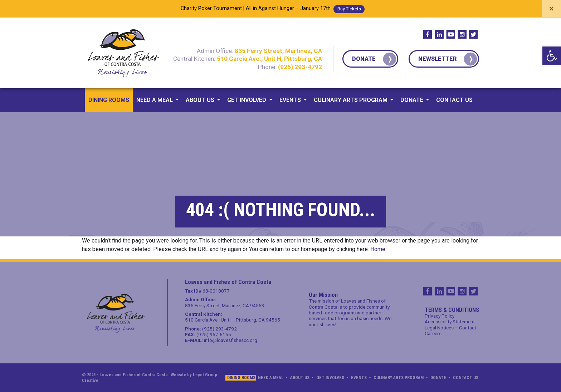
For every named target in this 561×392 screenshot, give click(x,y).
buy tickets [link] (349, 9)
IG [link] (462, 34)
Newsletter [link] (437, 59)
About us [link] (201, 100)
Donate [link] (364, 59)
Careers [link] (433, 333)
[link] (552, 56)
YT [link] (450, 34)
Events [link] (291, 100)
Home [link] (378, 249)
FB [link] (428, 34)
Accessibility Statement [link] (450, 322)
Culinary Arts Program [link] (351, 100)
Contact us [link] (454, 100)
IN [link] (439, 34)
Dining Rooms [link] (109, 100)
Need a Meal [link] (155, 100)
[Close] (552, 9)
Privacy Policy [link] (440, 316)
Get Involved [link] (247, 100)
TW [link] (473, 34)
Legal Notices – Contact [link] (450, 328)
